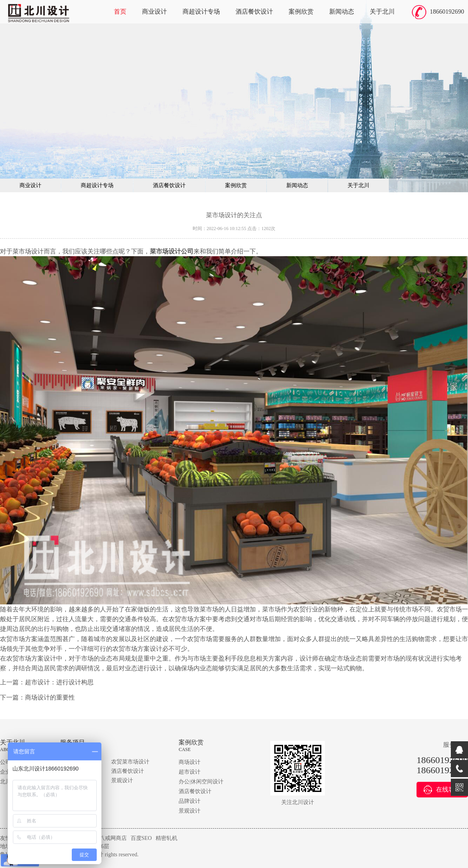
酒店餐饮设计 (254, 12)
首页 (120, 12)
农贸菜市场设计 (130, 762)
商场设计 (190, 762)
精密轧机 (167, 838)
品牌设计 (190, 801)
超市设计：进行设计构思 (59, 682)
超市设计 (190, 772)
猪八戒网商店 (110, 838)
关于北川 (382, 12)
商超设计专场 (201, 12)
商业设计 (154, 12)
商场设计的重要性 (50, 697)
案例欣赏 (301, 12)
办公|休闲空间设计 (201, 782)
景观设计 (122, 780)
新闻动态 (342, 12)
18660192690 (447, 12)
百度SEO (141, 838)
